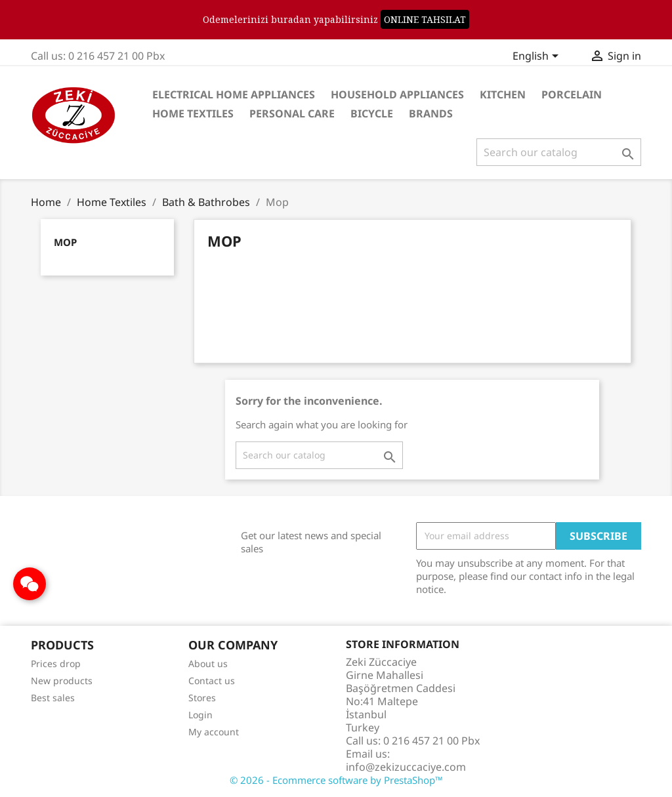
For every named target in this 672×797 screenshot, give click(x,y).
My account (214, 732)
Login (200, 715)
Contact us (212, 681)
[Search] (559, 152)
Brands (431, 113)
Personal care (292, 113)
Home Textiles (193, 113)
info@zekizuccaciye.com (406, 767)
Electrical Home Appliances (234, 94)
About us (208, 664)
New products (62, 681)
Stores (202, 698)
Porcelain (572, 94)
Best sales (53, 698)
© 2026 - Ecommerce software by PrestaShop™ (336, 780)
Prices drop (56, 664)
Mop (65, 242)
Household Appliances (397, 94)
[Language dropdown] (538, 57)
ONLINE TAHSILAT (425, 19)
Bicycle (372, 113)
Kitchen (503, 94)
